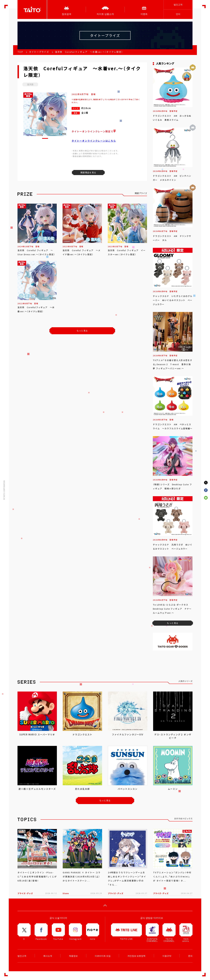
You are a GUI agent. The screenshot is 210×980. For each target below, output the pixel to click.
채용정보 (73, 956)
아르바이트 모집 (103, 956)
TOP (20, 52)
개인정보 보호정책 (136, 956)
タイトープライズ (39, 52)
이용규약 (167, 956)
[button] (45, 138)
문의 (190, 956)
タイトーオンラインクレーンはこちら (94, 141)
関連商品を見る (88, 172)
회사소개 (48, 956)
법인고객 (178, 5)
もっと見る (82, 331)
